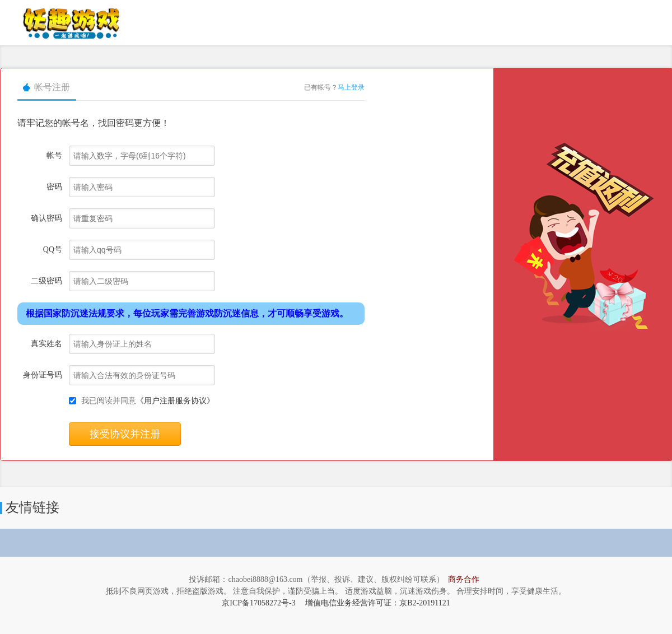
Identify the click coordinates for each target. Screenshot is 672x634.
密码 (54, 187)
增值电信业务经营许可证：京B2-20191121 (377, 603)
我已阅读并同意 (148, 401)
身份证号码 (43, 375)
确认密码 (46, 218)
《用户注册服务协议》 (175, 401)
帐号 (54, 155)
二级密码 (46, 281)
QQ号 (53, 250)
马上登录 (351, 87)
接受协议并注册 (125, 434)
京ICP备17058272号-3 (258, 603)
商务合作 (464, 579)
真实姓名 (46, 344)
